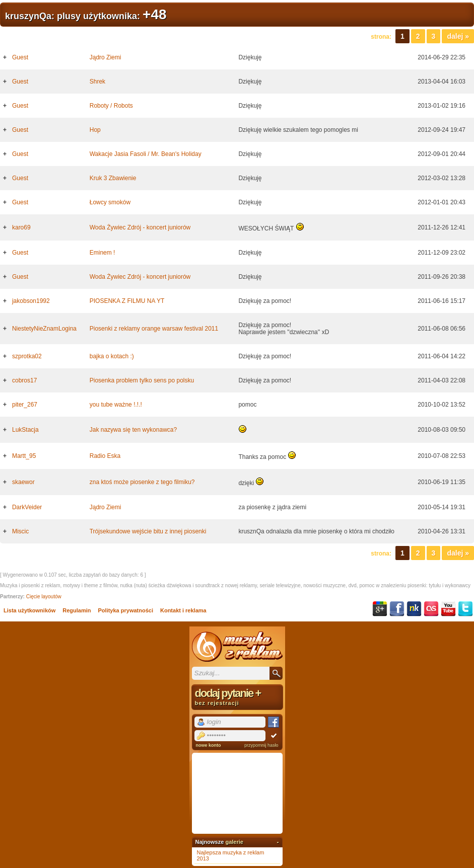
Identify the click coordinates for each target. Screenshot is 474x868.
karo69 (21, 227)
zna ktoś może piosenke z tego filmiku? (142, 482)
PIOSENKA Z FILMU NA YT (127, 301)
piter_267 (25, 405)
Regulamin (77, 610)
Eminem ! (103, 253)
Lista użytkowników (29, 610)
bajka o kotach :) (112, 356)
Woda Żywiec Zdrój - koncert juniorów (140, 227)
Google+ (380, 609)
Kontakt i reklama (183, 610)
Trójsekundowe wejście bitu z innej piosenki (148, 531)
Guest (20, 57)
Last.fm (431, 609)
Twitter (465, 609)
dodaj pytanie (237, 696)
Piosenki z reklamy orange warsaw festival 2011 (154, 329)
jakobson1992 (31, 301)
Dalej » (458, 36)
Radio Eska (105, 456)
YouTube (448, 609)
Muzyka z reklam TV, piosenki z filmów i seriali (237, 647)
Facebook (397, 609)
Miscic (20, 531)
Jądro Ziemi (106, 57)
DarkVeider (27, 507)
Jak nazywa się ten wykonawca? (133, 430)
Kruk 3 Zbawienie (113, 178)
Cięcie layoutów (44, 597)
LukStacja (25, 430)
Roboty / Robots (111, 106)
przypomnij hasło (261, 745)
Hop (95, 130)
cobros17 (24, 380)
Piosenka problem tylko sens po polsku (142, 380)
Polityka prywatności (126, 610)
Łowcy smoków (110, 202)
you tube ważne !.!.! (116, 405)
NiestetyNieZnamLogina (44, 329)
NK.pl (414, 609)
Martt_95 (24, 456)
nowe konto (209, 745)
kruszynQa (28, 16)
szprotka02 (27, 356)
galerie (234, 842)
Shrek (97, 82)
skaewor (23, 482)
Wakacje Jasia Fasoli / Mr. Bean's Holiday (146, 154)
